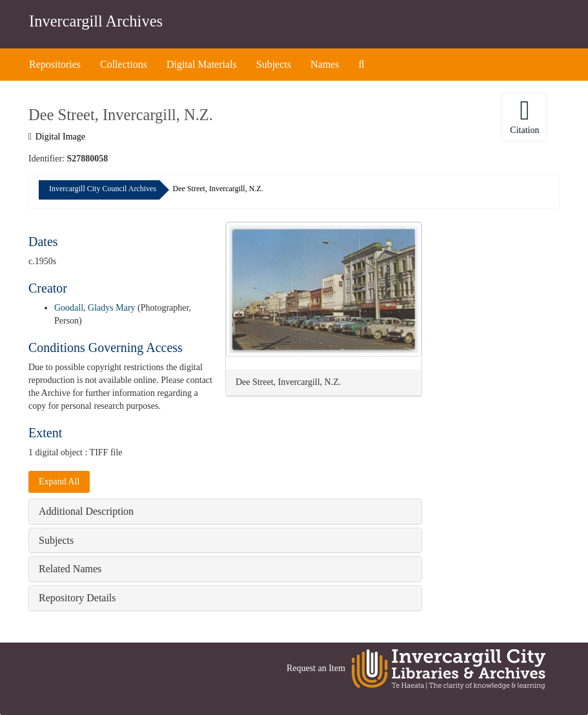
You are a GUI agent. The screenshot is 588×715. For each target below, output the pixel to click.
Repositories (55, 64)
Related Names (70, 569)
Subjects (274, 64)
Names (325, 64)
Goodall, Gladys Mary (95, 308)
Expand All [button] (59, 482)
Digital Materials (202, 64)
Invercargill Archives (96, 21)
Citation (524, 116)
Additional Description (86, 511)
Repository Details (77, 598)
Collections (124, 64)
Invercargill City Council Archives (103, 189)
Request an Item (316, 668)
